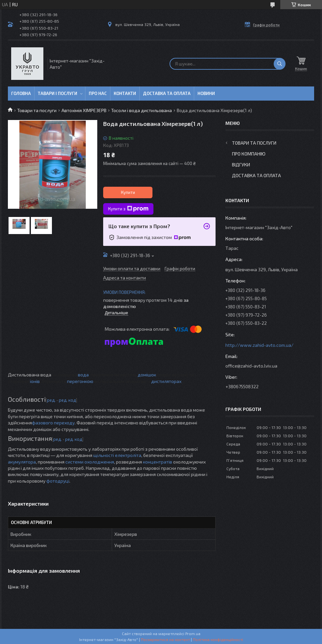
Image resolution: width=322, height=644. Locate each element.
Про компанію (249, 154)
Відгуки (241, 165)
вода (83, 375)
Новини (206, 93)
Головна (21, 93)
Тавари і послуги (57, 93)
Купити (128, 192)
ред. (51, 400)
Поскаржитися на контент (165, 639)
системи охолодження (90, 462)
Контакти (125, 93)
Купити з (128, 209)
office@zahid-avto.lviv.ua (251, 366)
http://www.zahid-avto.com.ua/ (259, 345)
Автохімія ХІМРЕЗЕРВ (84, 110)
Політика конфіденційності (218, 639)
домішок (147, 375)
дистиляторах (166, 381)
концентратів (158, 462)
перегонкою (80, 381)
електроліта (128, 455)
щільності (104, 455)
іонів (35, 381)
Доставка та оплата (167, 93)
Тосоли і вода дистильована (141, 110)
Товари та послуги (37, 110)
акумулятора (22, 462)
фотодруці (58, 481)
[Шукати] (280, 64)
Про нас (98, 93)
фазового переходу (53, 423)
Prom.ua (193, 633)
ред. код (67, 400)
